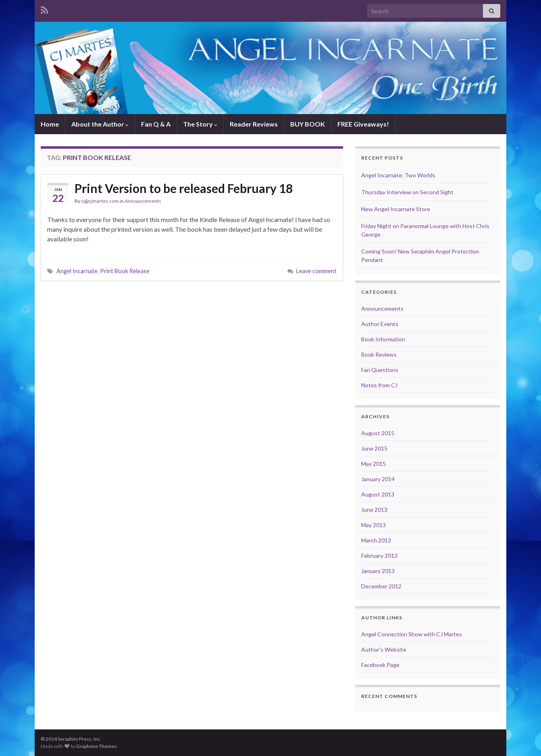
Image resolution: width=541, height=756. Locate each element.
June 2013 (374, 510)
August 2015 (378, 433)
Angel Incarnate (77, 271)
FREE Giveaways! (363, 124)
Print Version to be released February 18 (184, 188)
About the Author (100, 124)
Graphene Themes (97, 746)
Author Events (380, 324)
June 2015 (374, 448)
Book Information (383, 339)
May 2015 (373, 464)
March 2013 (376, 540)
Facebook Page (380, 665)
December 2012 (381, 586)
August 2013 (378, 494)
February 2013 (379, 556)
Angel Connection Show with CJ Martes (412, 634)
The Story (200, 124)
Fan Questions (380, 370)
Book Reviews (379, 354)
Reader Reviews (254, 124)
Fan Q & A (156, 124)
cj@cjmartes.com (100, 201)
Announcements (143, 201)
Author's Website (384, 649)
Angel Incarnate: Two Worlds (398, 175)
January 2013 (378, 571)
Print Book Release (125, 271)
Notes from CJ (379, 385)
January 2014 (378, 479)
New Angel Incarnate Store (396, 209)
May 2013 (373, 525)
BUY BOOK (308, 124)
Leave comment (316, 271)
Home (50, 124)
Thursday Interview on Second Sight (407, 192)
